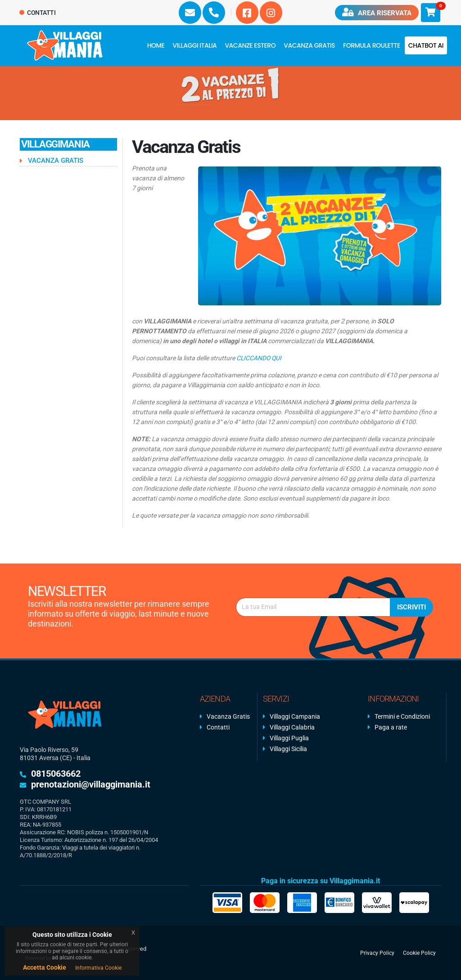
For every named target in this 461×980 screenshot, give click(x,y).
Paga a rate (391, 727)
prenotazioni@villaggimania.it (91, 784)
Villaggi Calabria (292, 727)
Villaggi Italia (194, 45)
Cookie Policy (419, 953)
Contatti (38, 13)
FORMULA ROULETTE (372, 45)
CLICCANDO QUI (260, 358)
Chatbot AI (426, 45)
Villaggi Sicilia (288, 749)
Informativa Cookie (98, 968)
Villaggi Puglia (289, 738)
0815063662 (56, 774)
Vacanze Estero (250, 45)
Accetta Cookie (45, 967)
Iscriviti (411, 607)
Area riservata (377, 12)
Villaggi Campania (295, 716)
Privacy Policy (377, 953)
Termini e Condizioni (402, 716)
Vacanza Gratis (309, 45)
